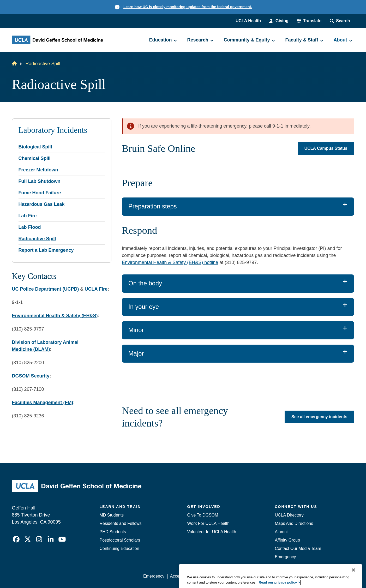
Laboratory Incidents (53, 130)
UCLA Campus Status (326, 148)
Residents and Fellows (121, 523)
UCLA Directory (289, 515)
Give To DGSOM (203, 515)
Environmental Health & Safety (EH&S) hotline (170, 262)
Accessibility (181, 576)
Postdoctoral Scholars (120, 540)
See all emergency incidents (319, 417)
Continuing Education (119, 548)
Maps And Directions (294, 523)
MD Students (112, 515)
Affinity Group (288, 540)
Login (305, 576)
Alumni (281, 532)
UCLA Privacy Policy (218, 576)
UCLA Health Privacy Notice (268, 576)
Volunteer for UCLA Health (212, 532)
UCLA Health (248, 21)
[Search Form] (340, 21)
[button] (309, 21)
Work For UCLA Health (208, 523)
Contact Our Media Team (298, 548)
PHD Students (113, 532)
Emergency (286, 557)
